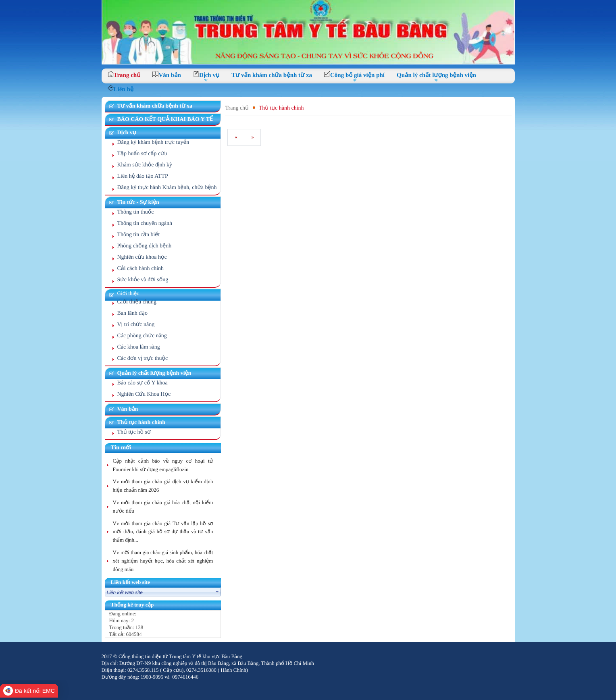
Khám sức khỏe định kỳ (145, 165)
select (217, 592)
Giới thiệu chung (137, 302)
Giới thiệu (128, 293)
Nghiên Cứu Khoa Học (144, 394)
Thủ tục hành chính (142, 423)
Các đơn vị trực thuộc (143, 358)
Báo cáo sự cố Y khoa (143, 383)
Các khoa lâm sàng (139, 347)
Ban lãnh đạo (133, 313)
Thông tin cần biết (139, 235)
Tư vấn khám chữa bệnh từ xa (155, 106)
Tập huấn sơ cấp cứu (142, 154)
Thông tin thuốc (136, 212)
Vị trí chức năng (136, 325)
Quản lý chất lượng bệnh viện (154, 373)
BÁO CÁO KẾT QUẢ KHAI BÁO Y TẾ (165, 119)
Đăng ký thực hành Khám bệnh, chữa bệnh (167, 188)
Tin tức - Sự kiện (138, 203)
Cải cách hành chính (141, 269)
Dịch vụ (127, 133)
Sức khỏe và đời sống (143, 280)
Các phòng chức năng (142, 336)
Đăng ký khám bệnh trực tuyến (153, 142)
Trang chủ (237, 108)
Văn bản (128, 409)
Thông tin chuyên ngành (145, 223)
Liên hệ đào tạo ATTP (143, 176)
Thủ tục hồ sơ (134, 432)
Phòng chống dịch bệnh (145, 246)
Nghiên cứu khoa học (142, 257)
